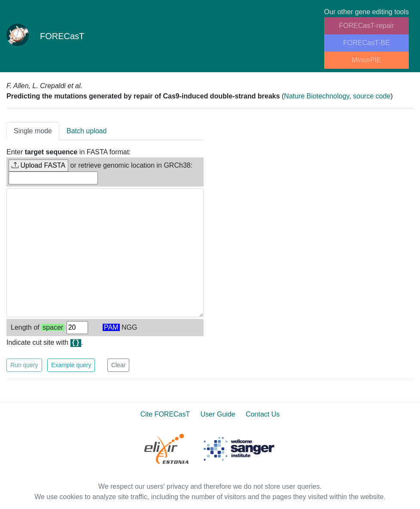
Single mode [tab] (33, 131)
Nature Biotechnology (317, 96)
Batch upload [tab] (87, 131)
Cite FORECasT (165, 414)
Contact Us (263, 414)
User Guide (218, 414)
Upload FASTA (38, 165)
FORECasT (46, 36)
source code (372, 96)
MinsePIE (366, 60)
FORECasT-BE (366, 43)
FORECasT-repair (366, 26)
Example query (71, 365)
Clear (118, 365)
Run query (24, 365)
